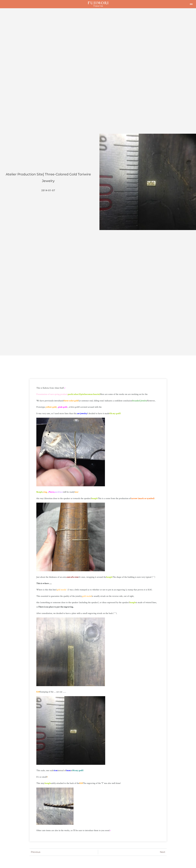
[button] (191, 4)
